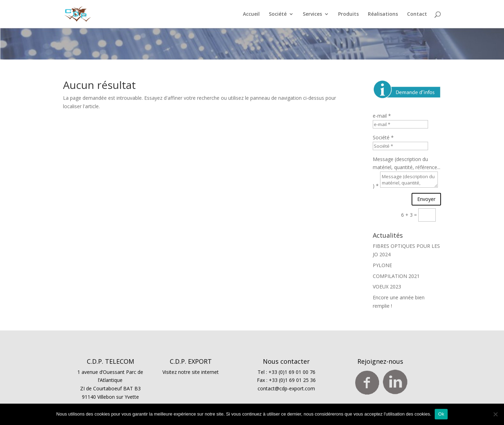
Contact (417, 14)
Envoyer (426, 199)
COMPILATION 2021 (396, 276)
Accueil (251, 14)
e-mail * (382, 116)
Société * (383, 137)
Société (278, 14)
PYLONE (382, 265)
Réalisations (383, 14)
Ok (441, 414)
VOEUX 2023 (387, 287)
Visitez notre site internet (191, 372)
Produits (348, 14)
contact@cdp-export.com (286, 388)
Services (312, 14)
